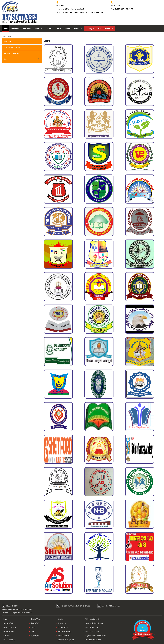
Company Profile (9, 623)
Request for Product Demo (100, 29)
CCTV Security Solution (93, 640)
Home (6, 29)
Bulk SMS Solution (92, 627)
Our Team (7, 636)
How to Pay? (35, 623)
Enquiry (68, 29)
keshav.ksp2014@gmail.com (111, 606)
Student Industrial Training (12, 47)
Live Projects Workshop (11, 53)
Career (59, 29)
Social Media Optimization (94, 623)
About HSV (15, 29)
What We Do (27, 29)
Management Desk (10, 627)
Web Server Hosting (65, 631)
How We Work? (36, 619)
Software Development (66, 640)
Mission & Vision (9, 631)
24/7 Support (35, 636)
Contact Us (78, 29)
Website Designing (64, 636)
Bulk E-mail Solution (92, 631)
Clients (50, 29)
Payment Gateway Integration (96, 636)
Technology (39, 29)
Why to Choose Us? (10, 640)
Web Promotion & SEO (93, 619)
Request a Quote (64, 627)
